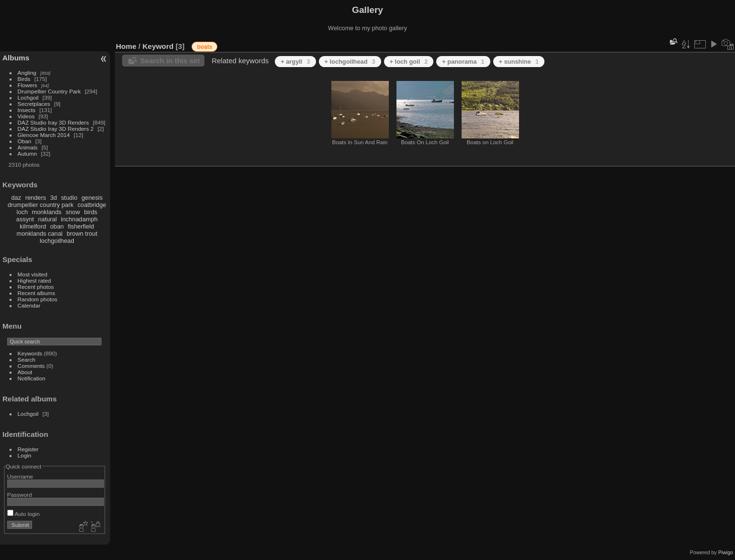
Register (28, 449)
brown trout (82, 234)
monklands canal (40, 234)
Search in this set (170, 61)
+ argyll (295, 62)
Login (25, 455)
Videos (26, 116)
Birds (24, 79)
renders (36, 198)
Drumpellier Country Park (49, 91)
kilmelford (33, 226)
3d (54, 198)
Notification (32, 378)
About (25, 372)
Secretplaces (34, 104)
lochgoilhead (57, 241)
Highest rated (34, 280)
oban (57, 226)
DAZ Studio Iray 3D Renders (53, 122)
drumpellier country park (40, 205)
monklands (47, 212)
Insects (27, 110)
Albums (16, 58)
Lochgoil (28, 97)
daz (17, 198)
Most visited (33, 274)
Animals (28, 147)
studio (69, 198)
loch (22, 212)
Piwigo (726, 552)
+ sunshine (519, 62)
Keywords (30, 353)
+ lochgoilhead (350, 62)
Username (20, 476)
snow (73, 212)
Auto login (23, 514)
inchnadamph (79, 219)
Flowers (28, 85)
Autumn (28, 154)
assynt (25, 219)
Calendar (29, 305)
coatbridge (92, 205)
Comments (31, 366)
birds (90, 212)
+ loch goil (409, 62)
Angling (27, 73)
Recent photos (36, 287)
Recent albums (36, 293)
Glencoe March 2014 (44, 135)
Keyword (158, 46)
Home (126, 46)
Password (20, 495)
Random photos (38, 299)
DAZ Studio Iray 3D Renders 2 (56, 129)
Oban (25, 141)
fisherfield (81, 226)
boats (204, 47)
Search (27, 360)
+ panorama (463, 62)
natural (47, 219)
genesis (92, 198)
